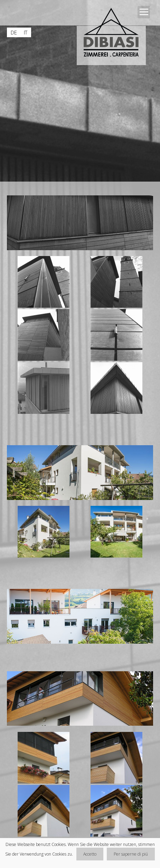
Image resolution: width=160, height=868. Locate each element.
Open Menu (144, 12)
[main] (80, 517)
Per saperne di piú (131, 854)
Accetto (90, 854)
